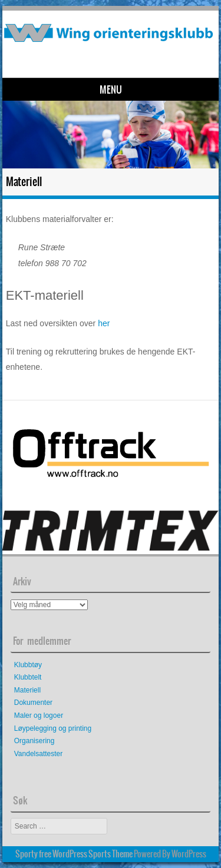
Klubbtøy (28, 665)
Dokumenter (33, 703)
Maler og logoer (39, 715)
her (104, 323)
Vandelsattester (39, 754)
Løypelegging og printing (53, 728)
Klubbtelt (28, 677)
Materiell (27, 690)
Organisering (34, 741)
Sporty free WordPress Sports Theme (74, 854)
